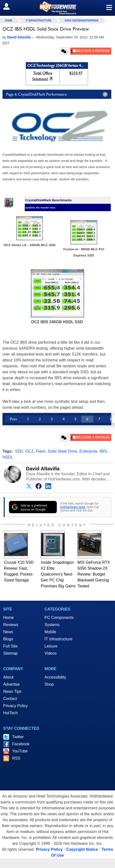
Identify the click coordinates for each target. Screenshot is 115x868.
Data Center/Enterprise (82, 21)
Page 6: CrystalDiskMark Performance (58, 94)
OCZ (29, 451)
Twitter (18, 737)
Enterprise (88, 451)
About (8, 677)
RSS (16, 758)
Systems (52, 625)
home (9, 21)
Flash (41, 451)
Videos (51, 653)
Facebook (21, 744)
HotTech (11, 713)
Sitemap (11, 653)
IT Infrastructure (39, 21)
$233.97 (76, 73)
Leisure (51, 646)
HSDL (8, 457)
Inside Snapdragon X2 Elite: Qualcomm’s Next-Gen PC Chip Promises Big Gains (58, 574)
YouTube (20, 751)
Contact (10, 699)
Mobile (50, 632)
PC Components (59, 618)
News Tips (12, 691)
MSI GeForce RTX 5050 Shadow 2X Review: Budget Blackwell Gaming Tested (94, 574)
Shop (49, 684)
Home (9, 618)
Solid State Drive (62, 451)
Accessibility (55, 677)
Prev (13, 419)
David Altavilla (43, 469)
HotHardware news (73, 507)
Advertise (11, 684)
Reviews (11, 625)
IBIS (103, 451)
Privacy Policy (16, 706)
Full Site (10, 646)
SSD (19, 451)
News (8, 632)
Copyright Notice (82, 849)
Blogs (8, 639)
